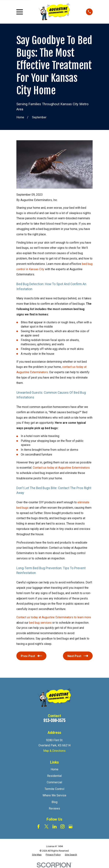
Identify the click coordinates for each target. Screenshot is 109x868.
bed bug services (40, 623)
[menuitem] (37, 855)
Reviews (54, 808)
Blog (54, 802)
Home (54, 769)
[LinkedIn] (54, 826)
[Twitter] (46, 826)
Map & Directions (54, 751)
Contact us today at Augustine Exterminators (61, 468)
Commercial (54, 782)
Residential (54, 776)
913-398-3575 (54, 720)
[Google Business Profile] (71, 826)
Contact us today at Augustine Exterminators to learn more (54, 617)
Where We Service (54, 795)
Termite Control (54, 789)
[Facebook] (38, 826)
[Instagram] (62, 826)
